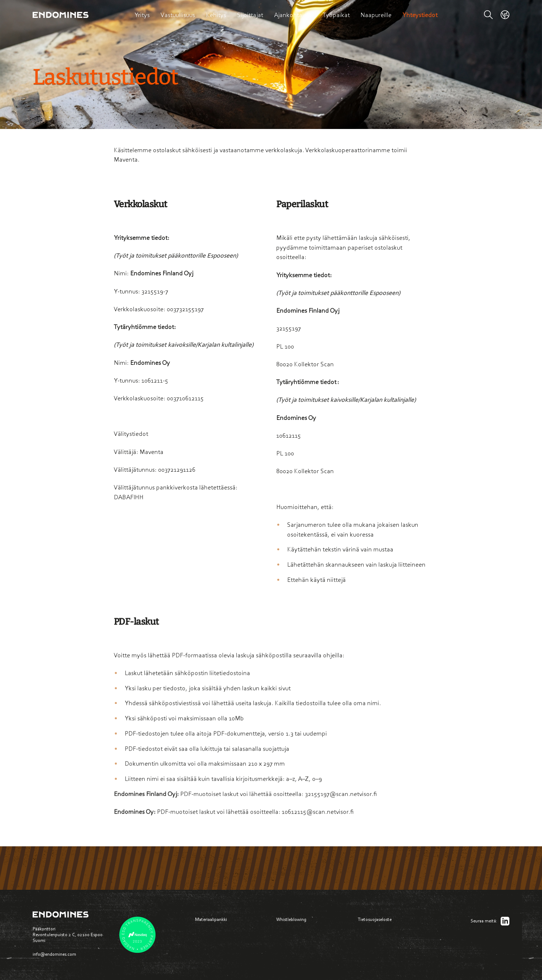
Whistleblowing (291, 919)
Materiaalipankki (211, 919)
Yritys (142, 15)
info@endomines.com (54, 954)
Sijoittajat (250, 15)
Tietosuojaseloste (375, 919)
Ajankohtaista (293, 15)
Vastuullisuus (178, 15)
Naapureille (376, 15)
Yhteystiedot (420, 15)
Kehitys (216, 15)
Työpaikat (336, 15)
